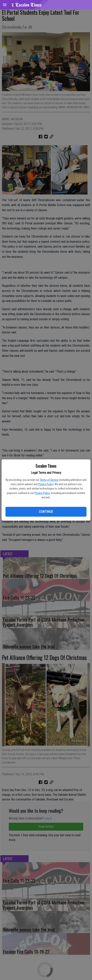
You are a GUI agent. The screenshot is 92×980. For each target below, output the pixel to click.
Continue (46, 512)
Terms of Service (49, 480)
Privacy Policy (46, 484)
